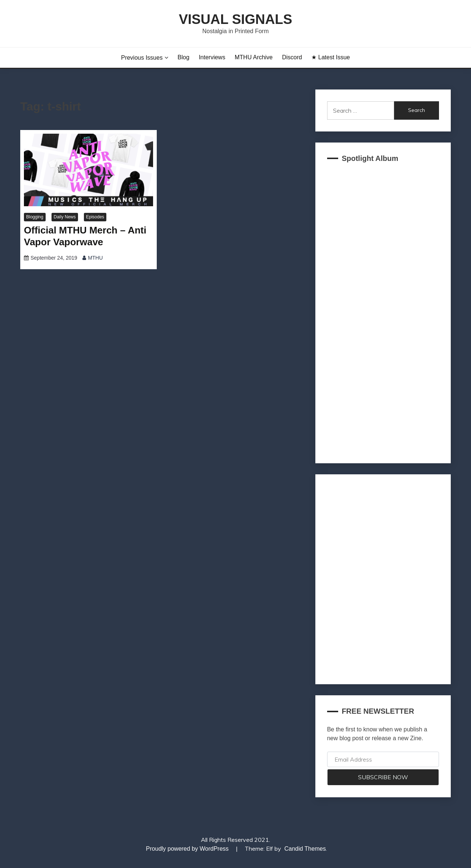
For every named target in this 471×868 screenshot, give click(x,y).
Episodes (95, 217)
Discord (292, 57)
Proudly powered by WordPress (188, 849)
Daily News (65, 217)
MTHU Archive (254, 57)
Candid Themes (305, 849)
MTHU (95, 258)
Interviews (212, 57)
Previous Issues (142, 58)
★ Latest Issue (331, 57)
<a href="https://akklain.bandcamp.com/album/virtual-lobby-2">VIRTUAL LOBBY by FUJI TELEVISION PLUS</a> (383, 311)
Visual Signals (235, 19)
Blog (184, 57)
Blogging (35, 217)
